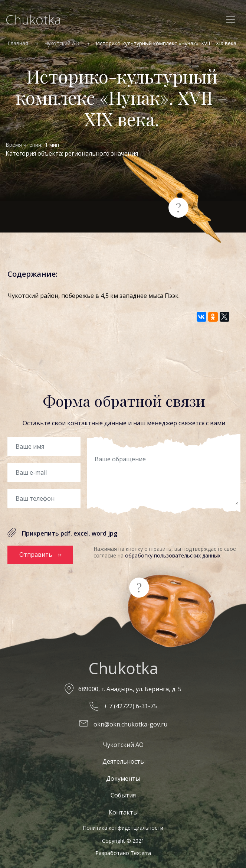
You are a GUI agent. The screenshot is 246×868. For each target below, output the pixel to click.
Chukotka (33, 19)
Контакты (123, 812)
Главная (18, 43)
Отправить (36, 555)
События (123, 795)
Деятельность (123, 761)
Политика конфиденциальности (123, 828)
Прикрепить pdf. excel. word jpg (70, 533)
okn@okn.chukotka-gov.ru (130, 724)
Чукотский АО (62, 43)
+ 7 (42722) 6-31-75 (130, 706)
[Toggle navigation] (230, 20)
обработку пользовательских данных (173, 555)
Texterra (141, 853)
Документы (123, 778)
